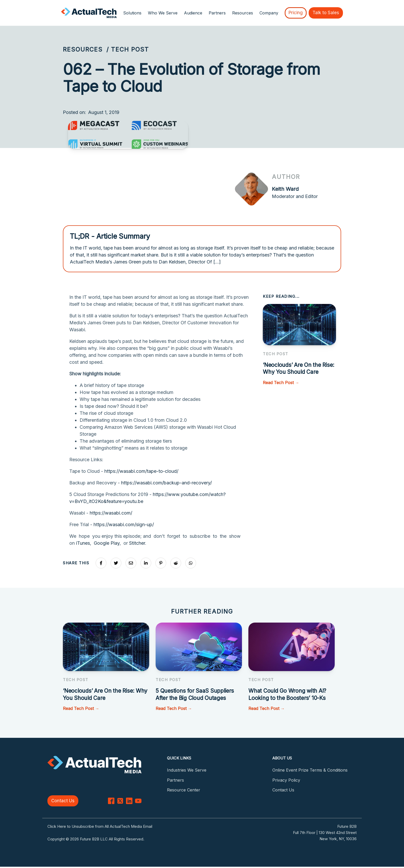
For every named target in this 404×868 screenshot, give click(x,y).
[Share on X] (116, 563)
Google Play (107, 543)
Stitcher (137, 543)
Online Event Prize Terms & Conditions (310, 770)
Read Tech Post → (281, 383)
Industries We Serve (187, 770)
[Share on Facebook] (101, 563)
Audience (193, 13)
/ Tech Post (128, 49)
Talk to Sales (326, 13)
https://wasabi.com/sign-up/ (124, 524)
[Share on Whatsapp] (191, 563)
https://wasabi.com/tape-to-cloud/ (141, 471)
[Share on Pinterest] (161, 563)
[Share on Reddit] (176, 563)
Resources (83, 49)
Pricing (296, 13)
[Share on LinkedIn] (146, 563)
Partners (217, 13)
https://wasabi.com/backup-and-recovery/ (166, 483)
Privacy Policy (286, 780)
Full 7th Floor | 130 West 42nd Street (325, 833)
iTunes (83, 543)
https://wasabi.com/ (111, 513)
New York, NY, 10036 (338, 839)
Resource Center (184, 790)
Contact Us (63, 801)
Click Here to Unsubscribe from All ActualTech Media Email (100, 826)
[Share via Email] (131, 563)
